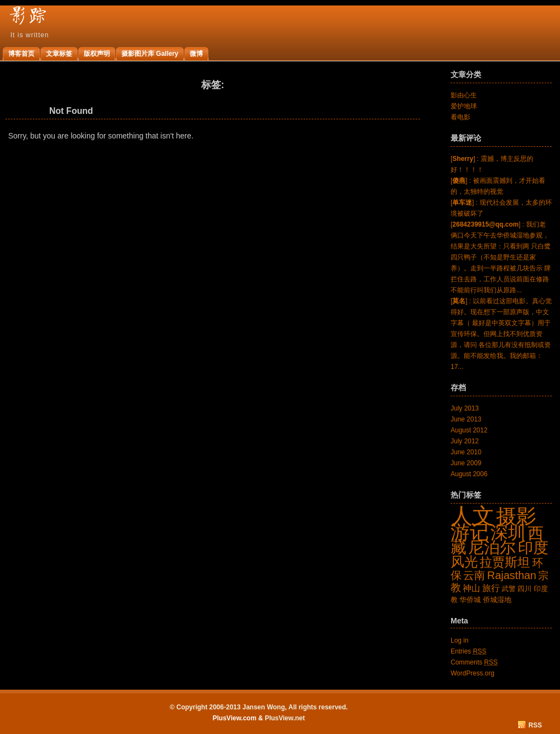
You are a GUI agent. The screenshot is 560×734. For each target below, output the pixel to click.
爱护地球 (464, 106)
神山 (471, 588)
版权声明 (97, 54)
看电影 (460, 117)
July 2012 (465, 441)
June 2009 (466, 463)
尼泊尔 (492, 547)
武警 (509, 589)
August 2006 (469, 474)
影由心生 (464, 95)
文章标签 (59, 54)
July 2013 (465, 408)
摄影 (516, 516)
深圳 (508, 533)
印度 (533, 548)
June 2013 (466, 419)
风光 (464, 562)
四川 (524, 589)
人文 (472, 516)
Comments (474, 662)
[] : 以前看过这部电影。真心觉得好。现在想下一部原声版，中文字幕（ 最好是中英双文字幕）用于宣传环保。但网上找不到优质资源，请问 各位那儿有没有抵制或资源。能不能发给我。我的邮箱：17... (501, 334)
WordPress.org (472, 673)
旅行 (491, 588)
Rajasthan (512, 575)
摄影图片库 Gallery (150, 54)
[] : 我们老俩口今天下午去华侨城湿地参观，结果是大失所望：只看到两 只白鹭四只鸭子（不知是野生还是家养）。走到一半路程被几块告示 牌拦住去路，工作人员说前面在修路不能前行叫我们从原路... (501, 257)
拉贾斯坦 (505, 562)
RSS (535, 725)
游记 (470, 532)
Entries (468, 651)
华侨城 (470, 600)
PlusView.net (285, 718)
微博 (196, 54)
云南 (474, 575)
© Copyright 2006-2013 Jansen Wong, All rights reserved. (259, 707)
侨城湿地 (497, 600)
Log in (460, 640)
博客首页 (21, 54)
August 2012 (469, 430)
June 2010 (466, 452)
